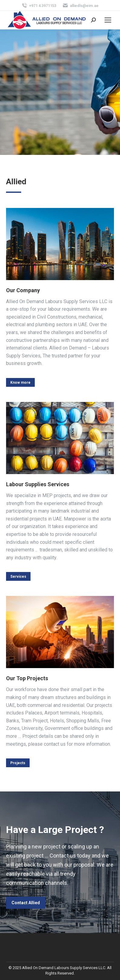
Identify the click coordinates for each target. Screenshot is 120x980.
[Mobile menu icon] (108, 20)
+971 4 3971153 (39, 6)
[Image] (60, 244)
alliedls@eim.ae (80, 6)
